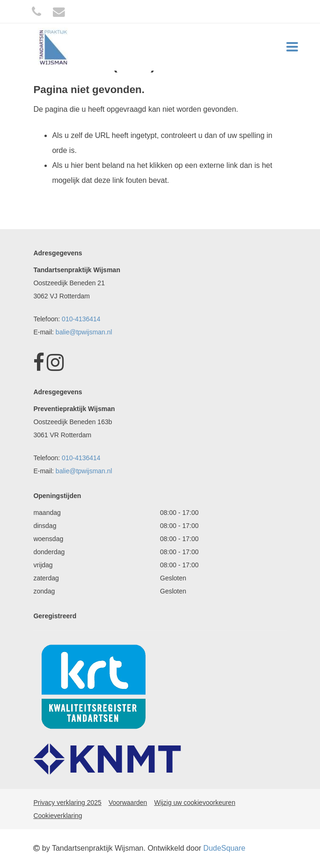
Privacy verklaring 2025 (67, 803)
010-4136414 (81, 319)
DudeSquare (225, 848)
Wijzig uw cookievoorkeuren (195, 803)
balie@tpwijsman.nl (84, 332)
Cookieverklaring (58, 816)
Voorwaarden (128, 803)
